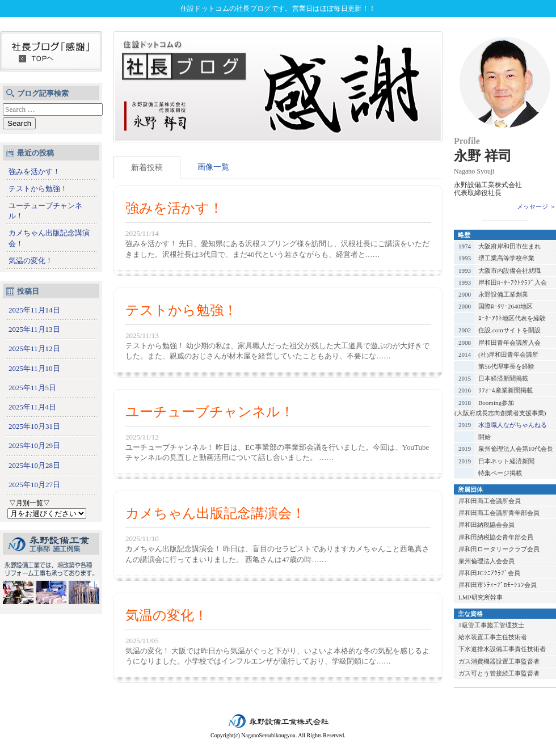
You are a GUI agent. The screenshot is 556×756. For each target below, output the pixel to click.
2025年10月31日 (34, 426)
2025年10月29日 (34, 445)
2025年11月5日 (32, 388)
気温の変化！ (31, 261)
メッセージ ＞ (536, 206)
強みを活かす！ (34, 172)
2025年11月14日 (34, 310)
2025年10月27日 (34, 485)
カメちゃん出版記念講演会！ (49, 238)
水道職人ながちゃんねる (513, 425)
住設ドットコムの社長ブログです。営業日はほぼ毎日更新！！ (278, 9)
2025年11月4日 (32, 407)
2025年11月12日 (34, 349)
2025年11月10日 (34, 368)
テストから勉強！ (38, 189)
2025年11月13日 (34, 329)
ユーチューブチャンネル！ (45, 211)
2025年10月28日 (34, 465)
